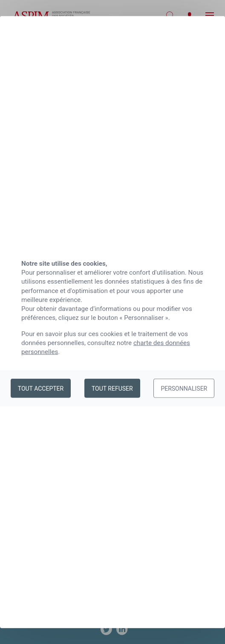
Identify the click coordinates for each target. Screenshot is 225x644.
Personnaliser (184, 388)
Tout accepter (41, 388)
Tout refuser (112, 388)
